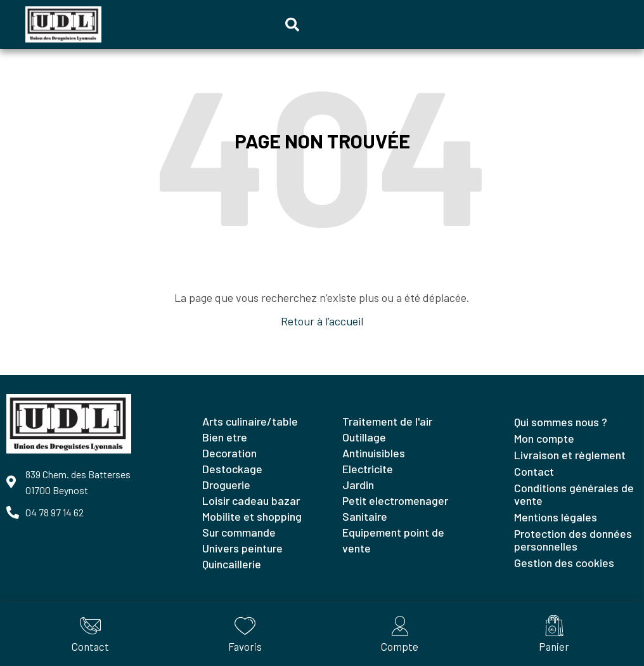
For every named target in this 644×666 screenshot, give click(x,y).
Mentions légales (556, 517)
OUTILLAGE (364, 437)
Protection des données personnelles (573, 540)
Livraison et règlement (570, 455)
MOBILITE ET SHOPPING (252, 516)
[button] (292, 25)
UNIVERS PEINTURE (242, 548)
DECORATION (229, 453)
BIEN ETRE (225, 437)
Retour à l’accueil (322, 321)
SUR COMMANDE (239, 532)
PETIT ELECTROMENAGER (395, 500)
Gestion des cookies (564, 563)
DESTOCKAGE (232, 469)
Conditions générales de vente (574, 494)
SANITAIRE (365, 516)
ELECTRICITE (368, 469)
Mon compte (544, 438)
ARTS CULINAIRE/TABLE (250, 421)
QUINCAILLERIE (232, 564)
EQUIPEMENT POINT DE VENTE (393, 540)
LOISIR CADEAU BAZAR (251, 500)
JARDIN (358, 485)
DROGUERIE (226, 485)
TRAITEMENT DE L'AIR (387, 421)
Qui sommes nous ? (561, 422)
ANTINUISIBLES (374, 453)
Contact (534, 471)
